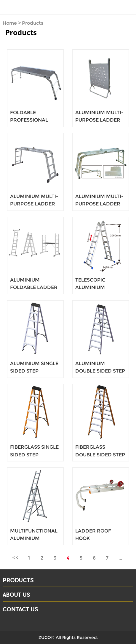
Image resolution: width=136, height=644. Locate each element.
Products (33, 23)
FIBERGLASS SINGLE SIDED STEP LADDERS (34, 454)
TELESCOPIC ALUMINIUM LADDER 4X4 (90, 287)
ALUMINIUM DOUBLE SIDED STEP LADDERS (100, 371)
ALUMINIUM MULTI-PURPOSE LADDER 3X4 (99, 120)
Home (10, 23)
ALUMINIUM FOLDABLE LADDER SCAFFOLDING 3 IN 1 (34, 287)
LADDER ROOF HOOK (93, 535)
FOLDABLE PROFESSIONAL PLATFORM (29, 120)
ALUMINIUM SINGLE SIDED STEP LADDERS (34, 371)
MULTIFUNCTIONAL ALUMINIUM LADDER (34, 538)
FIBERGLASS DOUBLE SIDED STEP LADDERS (100, 454)
